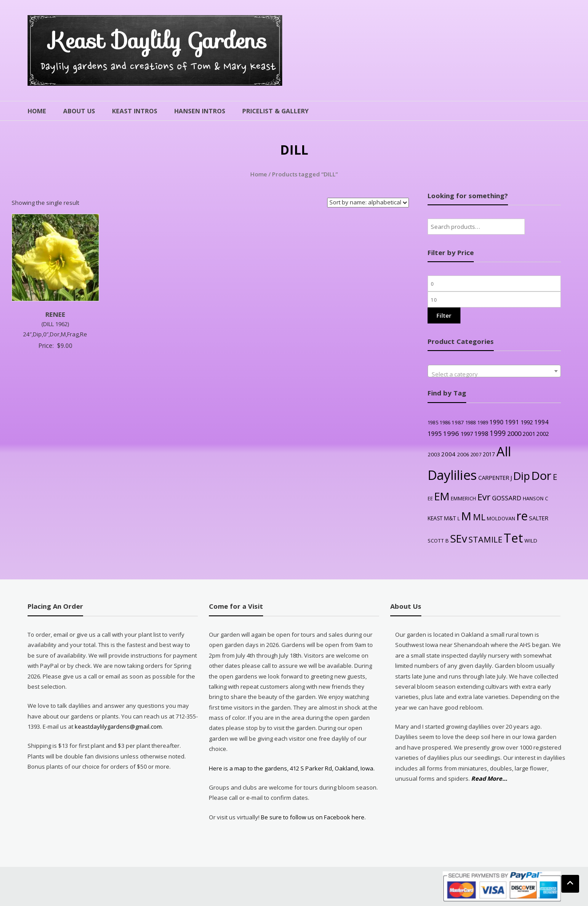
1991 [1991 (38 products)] (512, 422)
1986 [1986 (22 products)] (445, 422)
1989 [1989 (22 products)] (483, 422)
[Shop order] (368, 203)
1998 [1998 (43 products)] (481, 433)
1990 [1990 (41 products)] (496, 422)
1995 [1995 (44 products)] (435, 433)
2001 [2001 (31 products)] (529, 434)
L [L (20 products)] (459, 519)
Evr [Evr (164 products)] (484, 497)
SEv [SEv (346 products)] (459, 538)
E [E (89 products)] (555, 477)
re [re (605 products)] (522, 516)
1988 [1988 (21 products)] (471, 422)
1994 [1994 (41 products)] (541, 422)
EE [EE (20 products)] (430, 499)
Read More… (489, 779)
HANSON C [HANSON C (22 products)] (535, 498)
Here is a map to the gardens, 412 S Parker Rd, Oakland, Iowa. (292, 768)
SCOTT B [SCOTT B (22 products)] (438, 541)
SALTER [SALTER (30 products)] (539, 518)
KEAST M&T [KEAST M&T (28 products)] (442, 518)
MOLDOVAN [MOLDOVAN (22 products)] (501, 518)
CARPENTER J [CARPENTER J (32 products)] (495, 478)
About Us (79, 111)
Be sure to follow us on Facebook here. (313, 817)
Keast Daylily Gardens (158, 41)
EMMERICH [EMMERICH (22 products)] (463, 498)
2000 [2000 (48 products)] (514, 433)
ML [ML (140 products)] (479, 517)
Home (37, 111)
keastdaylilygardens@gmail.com (118, 726)
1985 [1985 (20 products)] (433, 423)
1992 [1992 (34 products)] (527, 422)
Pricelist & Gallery (275, 111)
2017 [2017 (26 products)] (489, 454)
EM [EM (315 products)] (442, 496)
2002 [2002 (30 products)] (543, 434)
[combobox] (494, 371)
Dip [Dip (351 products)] (522, 476)
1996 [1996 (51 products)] (451, 433)
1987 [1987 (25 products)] (458, 422)
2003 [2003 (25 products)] (434, 454)
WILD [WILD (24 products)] (531, 541)
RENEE (55, 314)
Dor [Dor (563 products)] (541, 475)
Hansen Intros (200, 111)
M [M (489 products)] (466, 516)
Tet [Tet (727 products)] (513, 538)
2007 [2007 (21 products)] (476, 454)
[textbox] (494, 374)
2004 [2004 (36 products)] (448, 454)
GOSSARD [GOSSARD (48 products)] (507, 498)
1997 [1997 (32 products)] (467, 434)
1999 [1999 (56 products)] (498, 433)
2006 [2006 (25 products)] (463, 454)
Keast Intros (135, 111)
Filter (444, 315)
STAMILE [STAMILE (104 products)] (485, 539)
